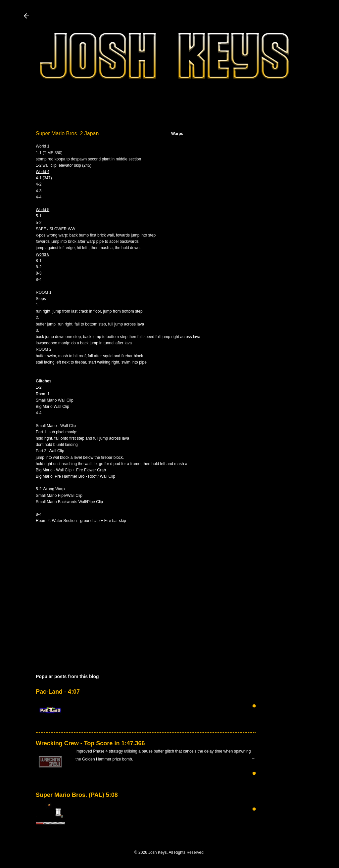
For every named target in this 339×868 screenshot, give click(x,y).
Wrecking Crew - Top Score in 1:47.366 (90, 743)
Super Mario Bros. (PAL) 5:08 (77, 795)
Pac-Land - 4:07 (58, 692)
